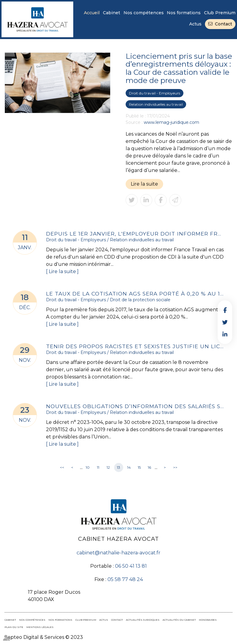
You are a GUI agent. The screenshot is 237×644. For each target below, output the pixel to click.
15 (139, 467)
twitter (225, 322)
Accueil (92, 13)
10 (88, 467)
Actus (195, 24)
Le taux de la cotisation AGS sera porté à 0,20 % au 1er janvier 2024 (135, 294)
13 (118, 467)
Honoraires (208, 620)
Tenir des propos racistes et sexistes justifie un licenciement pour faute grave (135, 346)
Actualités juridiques (143, 620)
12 (108, 467)
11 (98, 467)
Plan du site (14, 627)
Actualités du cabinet (179, 620)
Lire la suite (144, 184)
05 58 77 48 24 (125, 579)
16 (149, 467)
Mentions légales (40, 627)
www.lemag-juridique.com (171, 122)
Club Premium (220, 13)
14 (129, 467)
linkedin (225, 334)
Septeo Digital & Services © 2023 (44, 637)
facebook (225, 310)
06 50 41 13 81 (131, 566)
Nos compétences (144, 13)
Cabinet (112, 13)
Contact (224, 24)
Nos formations (184, 13)
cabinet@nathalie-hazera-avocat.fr (118, 553)
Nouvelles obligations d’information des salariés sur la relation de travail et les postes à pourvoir (135, 406)
